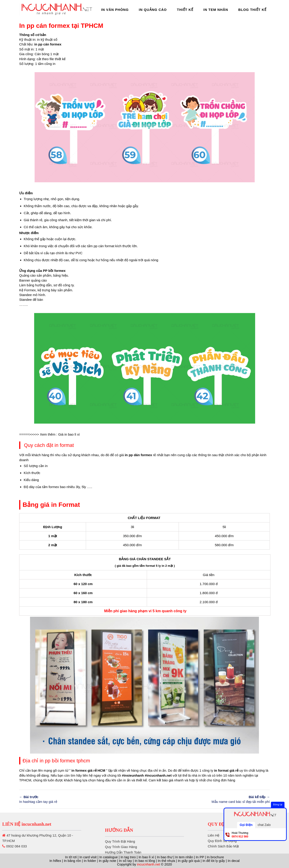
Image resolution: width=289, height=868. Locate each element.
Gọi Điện (246, 825)
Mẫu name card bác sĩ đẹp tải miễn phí (209, 799)
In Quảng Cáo (153, 10)
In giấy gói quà (189, 861)
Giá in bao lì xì (69, 434)
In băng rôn (72, 861)
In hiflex (55, 861)
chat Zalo (264, 825)
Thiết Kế (185, 10)
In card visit (88, 857)
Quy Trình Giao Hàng (121, 858)
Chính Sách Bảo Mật (254, 846)
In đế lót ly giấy (214, 861)
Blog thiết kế (252, 10)
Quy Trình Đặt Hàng (120, 852)
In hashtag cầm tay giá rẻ (80, 799)
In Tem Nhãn (216, 10)
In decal (234, 861)
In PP (200, 857)
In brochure (215, 857)
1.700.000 (207, 584)
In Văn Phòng (115, 10)
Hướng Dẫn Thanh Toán (123, 863)
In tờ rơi (71, 857)
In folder (90, 861)
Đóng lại (278, 804)
